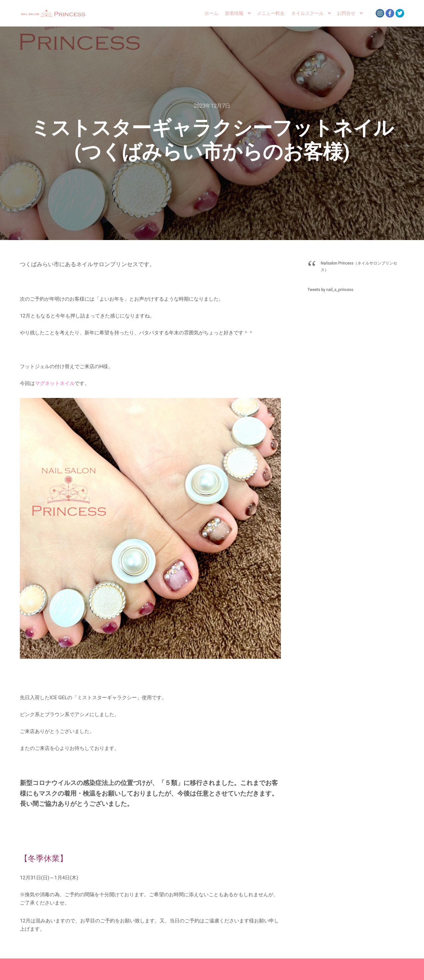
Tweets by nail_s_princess (330, 290)
